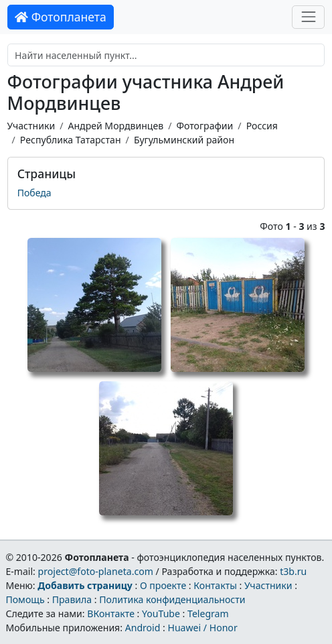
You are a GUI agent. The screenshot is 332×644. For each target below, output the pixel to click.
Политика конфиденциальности (172, 599)
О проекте (163, 585)
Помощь (25, 599)
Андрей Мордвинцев (115, 126)
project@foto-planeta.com (96, 571)
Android (143, 628)
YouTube (161, 614)
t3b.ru (293, 571)
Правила (72, 599)
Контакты (215, 585)
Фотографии (204, 126)
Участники (31, 126)
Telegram (208, 614)
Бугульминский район (184, 140)
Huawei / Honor (202, 628)
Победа (34, 193)
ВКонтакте (111, 614)
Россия (262, 126)
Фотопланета (61, 17)
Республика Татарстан (71, 140)
